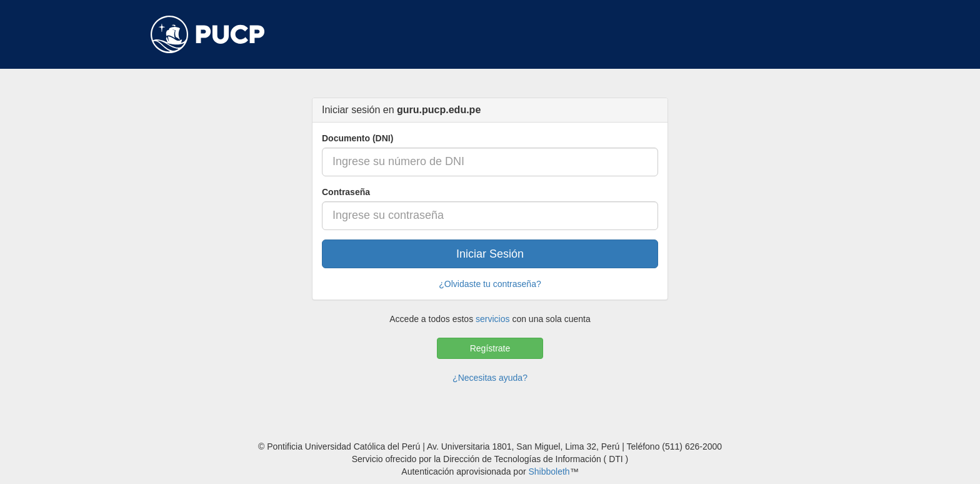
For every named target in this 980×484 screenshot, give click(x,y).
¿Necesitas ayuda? (490, 378)
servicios (492, 319)
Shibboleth (549, 471)
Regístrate (490, 348)
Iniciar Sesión (490, 254)
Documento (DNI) (357, 138)
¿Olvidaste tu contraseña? (490, 284)
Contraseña (346, 192)
